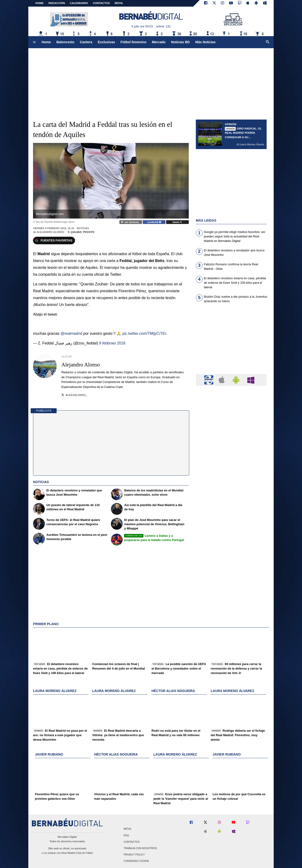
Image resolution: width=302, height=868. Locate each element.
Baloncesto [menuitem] (65, 42)
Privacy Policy (134, 855)
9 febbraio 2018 (112, 343)
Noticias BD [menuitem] (180, 42)
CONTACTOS (101, 3)
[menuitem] (34, 42)
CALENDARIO (79, 3)
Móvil (128, 829)
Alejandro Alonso (50, 232)
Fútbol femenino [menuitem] (133, 42)
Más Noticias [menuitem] (206, 42)
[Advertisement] (231, 341)
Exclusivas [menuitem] (107, 42)
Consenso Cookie (136, 861)
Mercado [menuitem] (159, 42)
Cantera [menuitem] (86, 42)
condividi (154, 222)
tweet (178, 222)
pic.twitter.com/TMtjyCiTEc (145, 333)
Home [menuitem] (46, 42)
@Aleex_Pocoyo (81, 232)
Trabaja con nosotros (140, 848)
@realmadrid (71, 333)
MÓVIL (119, 3)
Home (40, 3)
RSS (126, 835)
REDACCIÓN (57, 3)
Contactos (132, 842)
